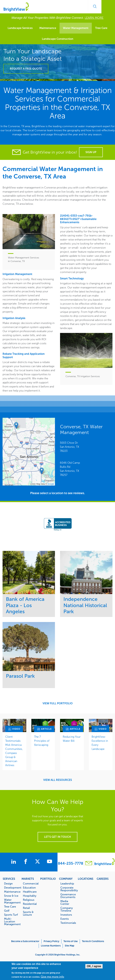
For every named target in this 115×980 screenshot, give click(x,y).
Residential (30, 904)
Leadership (67, 883)
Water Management (76, 28)
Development (11, 888)
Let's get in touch (57, 837)
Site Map (70, 946)
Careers (103, 879)
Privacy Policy (51, 941)
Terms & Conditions (93, 941)
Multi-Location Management (11, 921)
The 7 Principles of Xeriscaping (42, 741)
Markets (28, 879)
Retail (26, 908)
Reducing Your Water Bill (72, 739)
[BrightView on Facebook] (26, 862)
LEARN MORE (94, 18)
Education (29, 888)
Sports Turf (11, 915)
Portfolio (48, 879)
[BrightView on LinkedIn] (13, 862)
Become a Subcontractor (25, 941)
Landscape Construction (58, 39)
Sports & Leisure (28, 913)
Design (8, 883)
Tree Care (101, 28)
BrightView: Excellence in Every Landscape (100, 743)
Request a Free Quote (26, 69)
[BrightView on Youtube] (52, 862)
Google (51, 484)
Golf (7, 911)
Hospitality (30, 896)
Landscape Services (20, 28)
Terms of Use (71, 941)
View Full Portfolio (58, 703)
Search (95, 6)
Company (66, 879)
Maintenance (48, 28)
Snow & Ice (11, 896)
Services (9, 879)
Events (65, 919)
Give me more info (52, 977)
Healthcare (30, 892)
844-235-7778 (70, 863)
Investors (66, 915)
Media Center (65, 902)
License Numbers (51, 946)
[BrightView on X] (40, 862)
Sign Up (91, 152)
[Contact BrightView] (89, 864)
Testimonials (68, 923)
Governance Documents (68, 896)
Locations (86, 879)
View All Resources (58, 780)
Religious (29, 900)
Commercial (30, 883)
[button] (42, 471)
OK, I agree (94, 966)
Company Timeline (67, 909)
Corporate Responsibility (68, 889)
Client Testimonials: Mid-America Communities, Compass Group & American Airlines (14, 751)
